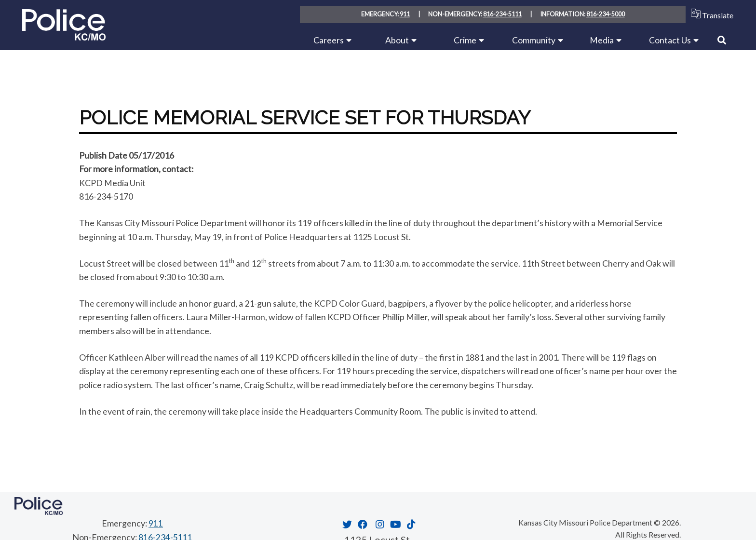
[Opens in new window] (346, 524)
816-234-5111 (502, 14)
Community (534, 40)
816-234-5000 (606, 14)
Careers (329, 40)
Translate (710, 14)
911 (405, 14)
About (397, 40)
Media (602, 40)
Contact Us (670, 40)
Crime (465, 40)
